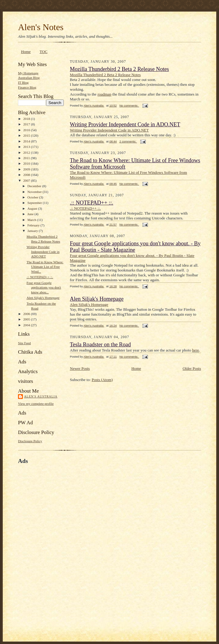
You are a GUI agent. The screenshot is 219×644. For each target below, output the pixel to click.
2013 (27, 147)
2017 (27, 124)
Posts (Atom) (102, 380)
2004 (27, 325)
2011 (27, 158)
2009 (27, 169)
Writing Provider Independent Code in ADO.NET (43, 252)
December (35, 186)
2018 (27, 119)
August (33, 208)
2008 (27, 175)
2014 (27, 141)
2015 (27, 135)
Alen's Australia (41, 396)
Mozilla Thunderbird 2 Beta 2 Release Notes (119, 69)
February (34, 225)
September (35, 203)
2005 (27, 319)
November (35, 192)
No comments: (129, 105)
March (32, 220)
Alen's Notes (41, 27)
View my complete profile (36, 404)
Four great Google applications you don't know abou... (44, 287)
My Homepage (28, 73)
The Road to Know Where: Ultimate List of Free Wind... (45, 267)
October (33, 197)
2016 (27, 130)
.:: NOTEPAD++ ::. (40, 277)
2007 (27, 180)
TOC (44, 52)
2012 (27, 152)
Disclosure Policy (30, 441)
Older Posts (192, 368)
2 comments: (128, 141)
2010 (27, 163)
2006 (27, 314)
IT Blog (23, 82)
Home (26, 52)
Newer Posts (80, 368)
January (33, 231)
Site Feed (24, 343)
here (196, 350)
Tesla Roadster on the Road (100, 345)
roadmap (104, 94)
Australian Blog (29, 78)
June (31, 214)
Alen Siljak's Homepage (43, 298)
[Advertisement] (73, 542)
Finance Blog (27, 87)
